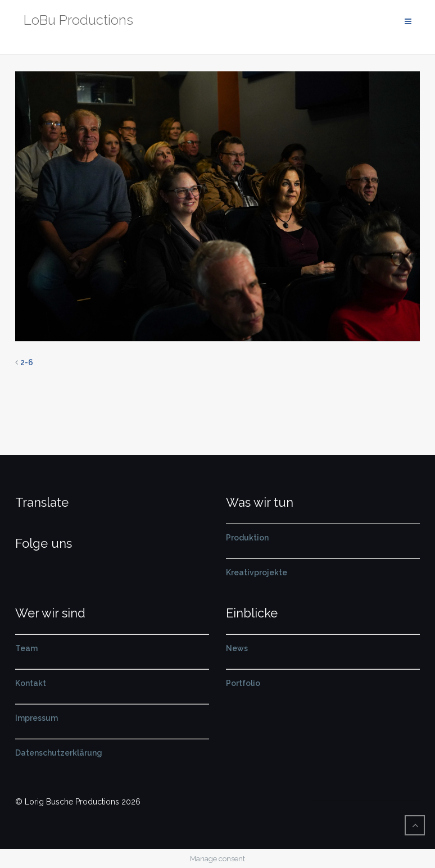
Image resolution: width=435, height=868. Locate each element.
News (237, 648)
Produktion (247, 538)
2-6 (27, 362)
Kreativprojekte (257, 572)
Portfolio (243, 683)
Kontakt (31, 683)
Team (26, 648)
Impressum (37, 718)
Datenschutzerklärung (59, 753)
